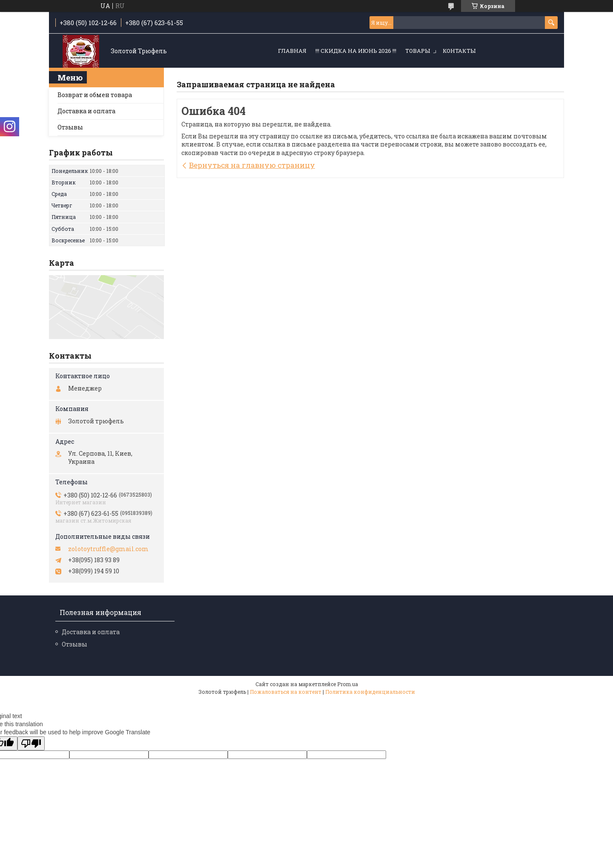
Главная (292, 51)
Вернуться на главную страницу (252, 165)
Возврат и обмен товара (95, 95)
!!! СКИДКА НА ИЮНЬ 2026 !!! (356, 51)
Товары (418, 51)
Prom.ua (348, 684)
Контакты (459, 51)
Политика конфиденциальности (370, 692)
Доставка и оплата (86, 111)
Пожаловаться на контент (286, 692)
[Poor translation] (31, 743)
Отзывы (70, 127)
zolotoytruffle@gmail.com (108, 549)
